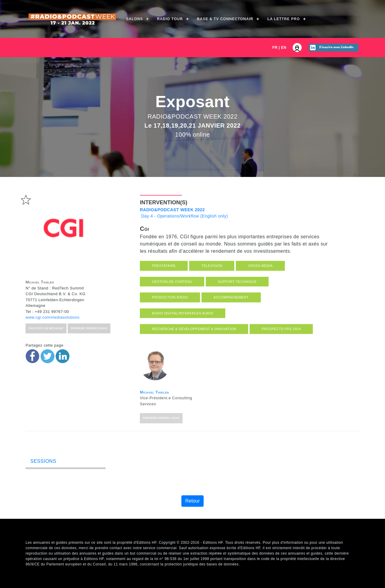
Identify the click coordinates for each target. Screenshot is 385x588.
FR (275, 48)
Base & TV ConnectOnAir (225, 19)
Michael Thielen (154, 424)
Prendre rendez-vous (161, 450)
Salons (134, 19)
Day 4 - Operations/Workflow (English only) (184, 229)
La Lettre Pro (284, 19)
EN (284, 48)
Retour (192, 501)
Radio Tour (170, 19)
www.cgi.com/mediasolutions (52, 334)
